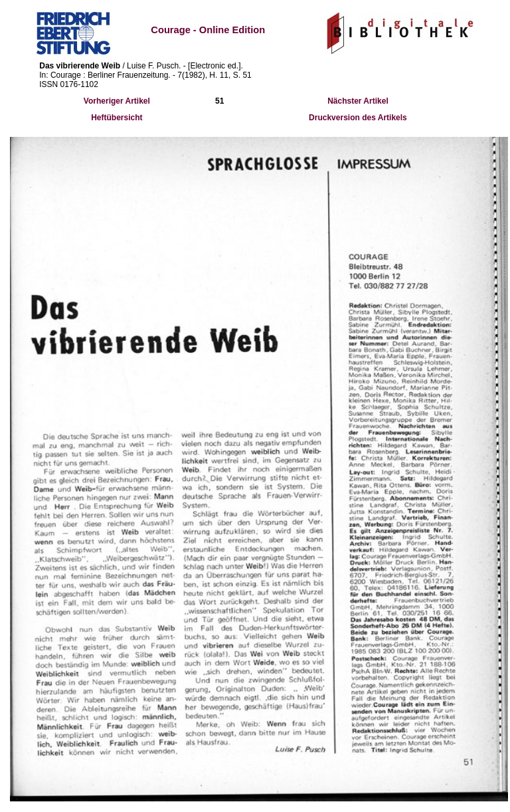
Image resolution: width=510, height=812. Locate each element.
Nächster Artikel (358, 101)
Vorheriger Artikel (117, 101)
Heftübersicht (117, 118)
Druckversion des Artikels (358, 118)
